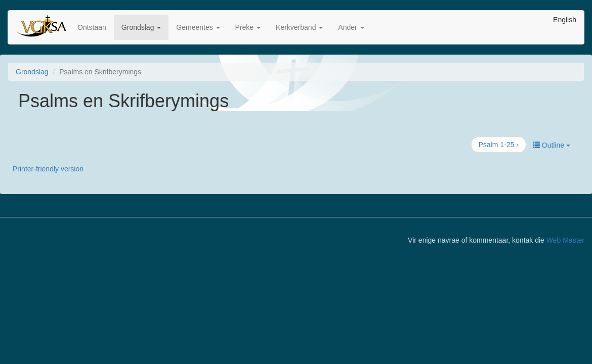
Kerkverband (299, 27)
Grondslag (141, 27)
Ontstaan (92, 27)
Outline (552, 145)
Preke (248, 27)
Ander (351, 27)
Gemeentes (198, 27)
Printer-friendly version (48, 169)
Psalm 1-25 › (499, 145)
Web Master (565, 240)
